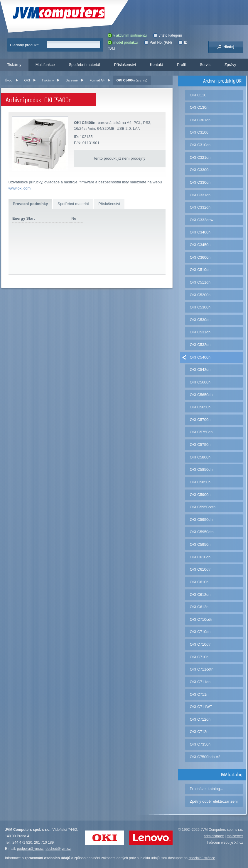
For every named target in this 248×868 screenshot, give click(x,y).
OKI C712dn (200, 719)
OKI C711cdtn (202, 669)
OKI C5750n (200, 445)
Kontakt (156, 65)
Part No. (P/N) (158, 42)
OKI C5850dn (201, 469)
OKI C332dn (200, 207)
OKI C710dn (200, 632)
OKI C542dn (200, 370)
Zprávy (230, 65)
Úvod (9, 80)
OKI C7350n (200, 744)
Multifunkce (45, 65)
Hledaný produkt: (24, 45)
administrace (214, 836)
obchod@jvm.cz (58, 849)
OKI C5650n (200, 407)
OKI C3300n (200, 170)
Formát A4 (97, 80)
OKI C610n (199, 582)
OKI (27, 80)
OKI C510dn (200, 270)
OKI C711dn (200, 682)
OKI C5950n (200, 544)
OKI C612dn (200, 595)
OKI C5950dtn (202, 532)
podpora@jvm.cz (30, 849)
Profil (181, 65)
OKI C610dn (200, 557)
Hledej (226, 47)
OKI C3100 (199, 132)
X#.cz (239, 843)
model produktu (123, 42)
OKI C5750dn (201, 432)
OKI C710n (199, 657)
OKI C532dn (200, 345)
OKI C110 (198, 95)
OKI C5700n (200, 420)
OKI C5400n (200, 357)
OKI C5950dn (201, 520)
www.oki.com (20, 188)
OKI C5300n (200, 307)
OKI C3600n (200, 257)
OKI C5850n (200, 482)
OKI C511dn (200, 282)
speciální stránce (202, 858)
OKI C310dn (200, 145)
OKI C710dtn (201, 644)
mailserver (235, 836)
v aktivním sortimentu (127, 35)
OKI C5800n (200, 457)
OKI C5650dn (201, 395)
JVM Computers (59, 13)
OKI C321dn (200, 157)
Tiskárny (14, 65)
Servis (205, 65)
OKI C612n (199, 607)
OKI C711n (199, 694)
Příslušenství (125, 65)
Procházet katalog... (206, 789)
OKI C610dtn (201, 569)
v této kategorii (167, 35)
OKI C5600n (200, 382)
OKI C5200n (200, 295)
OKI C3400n (200, 232)
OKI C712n (199, 732)
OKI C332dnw (202, 220)
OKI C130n (199, 107)
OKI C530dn (200, 320)
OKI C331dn (200, 195)
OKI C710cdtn (202, 619)
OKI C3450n (200, 245)
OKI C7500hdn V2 (205, 757)
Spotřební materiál (84, 65)
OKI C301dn (200, 120)
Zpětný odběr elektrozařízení (214, 801)
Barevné (72, 80)
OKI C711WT (201, 707)
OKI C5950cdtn (203, 507)
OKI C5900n (200, 495)
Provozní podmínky (31, 204)
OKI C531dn (200, 332)
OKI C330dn (200, 182)
